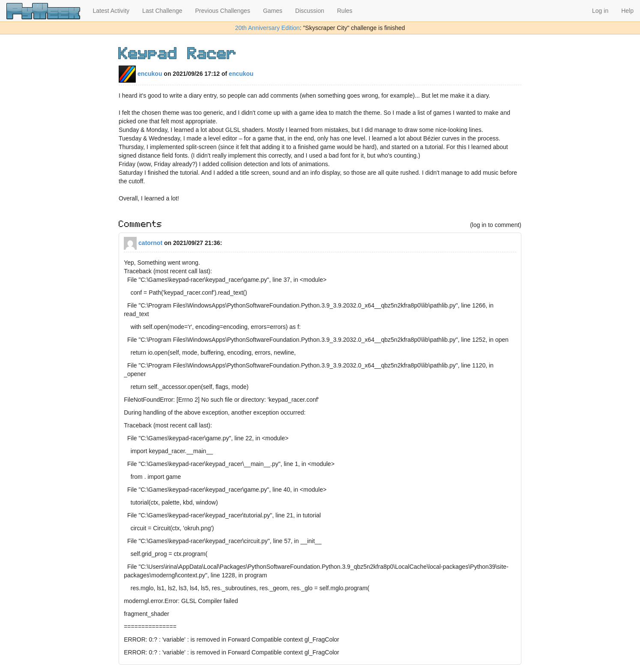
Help (627, 11)
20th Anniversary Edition (268, 28)
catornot (143, 243)
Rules (345, 11)
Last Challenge (162, 11)
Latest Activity (111, 11)
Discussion (310, 11)
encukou (140, 74)
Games (273, 11)
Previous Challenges (223, 11)
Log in (600, 11)
